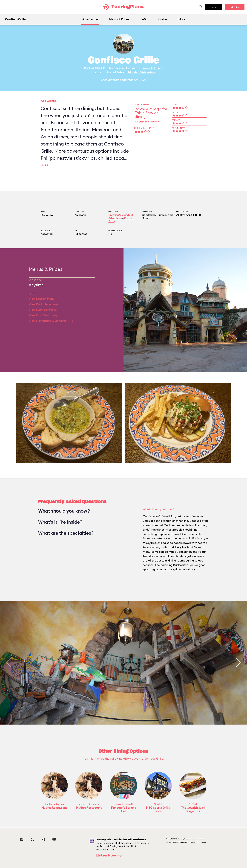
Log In (214, 7)
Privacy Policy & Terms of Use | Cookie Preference (186, 842)
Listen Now (110, 856)
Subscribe (235, 7)
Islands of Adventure (142, 72)
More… (45, 165)
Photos (162, 19)
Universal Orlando (151, 68)
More (182, 19)
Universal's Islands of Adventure (121, 217)
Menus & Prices (119, 19)
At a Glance (90, 19)
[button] (238, 663)
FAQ (143, 19)
